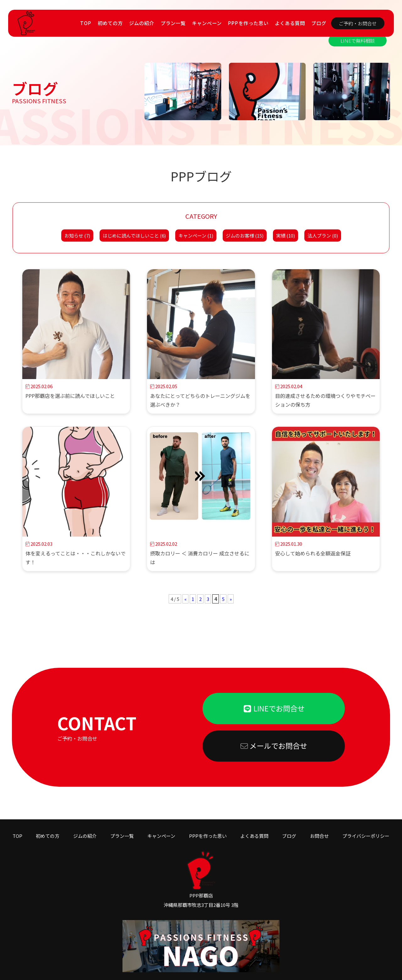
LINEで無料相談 (358, 40)
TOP (86, 23)
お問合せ (319, 828)
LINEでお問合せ (274, 708)
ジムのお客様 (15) (245, 236)
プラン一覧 (173, 23)
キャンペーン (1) (196, 236)
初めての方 (110, 23)
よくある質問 (290, 23)
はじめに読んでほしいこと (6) (134, 236)
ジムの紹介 (142, 23)
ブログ (319, 23)
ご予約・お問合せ (358, 23)
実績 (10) (285, 236)
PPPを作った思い (248, 23)
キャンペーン (207, 23)
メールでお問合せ (274, 746)
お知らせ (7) (77, 236)
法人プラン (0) (323, 236)
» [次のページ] (231, 599)
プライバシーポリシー (366, 828)
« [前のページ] (185, 599)
